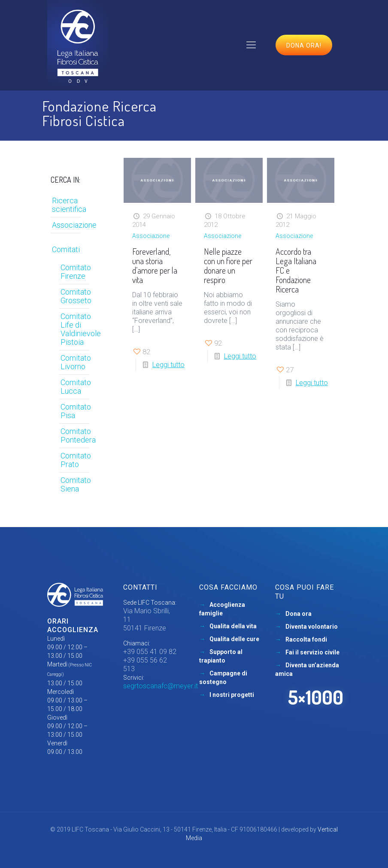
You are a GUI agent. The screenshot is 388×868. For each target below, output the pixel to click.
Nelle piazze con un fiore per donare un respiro (228, 265)
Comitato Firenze (76, 272)
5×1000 (316, 697)
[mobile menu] (251, 45)
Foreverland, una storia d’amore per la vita (155, 265)
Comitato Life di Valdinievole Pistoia (77, 329)
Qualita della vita (233, 626)
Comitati (66, 249)
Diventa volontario (312, 627)
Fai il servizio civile (312, 652)
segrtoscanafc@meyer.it (161, 686)
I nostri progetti (232, 695)
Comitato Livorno (76, 362)
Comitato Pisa (76, 411)
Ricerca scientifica (69, 205)
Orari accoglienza (73, 625)
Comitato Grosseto (76, 296)
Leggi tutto (168, 365)
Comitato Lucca (76, 387)
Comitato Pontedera (77, 436)
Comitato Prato (76, 460)
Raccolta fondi (306, 639)
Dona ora (299, 614)
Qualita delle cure (234, 639)
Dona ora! (304, 45)
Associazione (151, 236)
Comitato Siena (76, 484)
